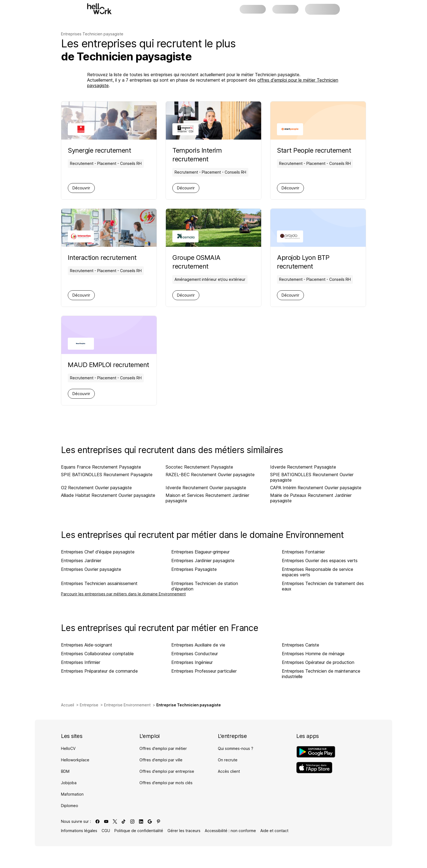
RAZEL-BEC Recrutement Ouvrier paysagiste (210, 475)
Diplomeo (70, 806)
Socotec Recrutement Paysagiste (199, 467)
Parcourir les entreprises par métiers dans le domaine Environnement (123, 594)
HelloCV (68, 748)
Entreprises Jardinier (81, 561)
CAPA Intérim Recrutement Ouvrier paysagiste (316, 488)
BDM (65, 771)
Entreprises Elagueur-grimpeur (200, 552)
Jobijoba (69, 783)
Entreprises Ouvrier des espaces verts (320, 561)
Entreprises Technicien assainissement (99, 583)
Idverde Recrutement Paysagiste (303, 467)
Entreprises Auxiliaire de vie (198, 645)
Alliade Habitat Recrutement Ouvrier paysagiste (108, 495)
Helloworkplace (75, 760)
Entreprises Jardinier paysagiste (203, 561)
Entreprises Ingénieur (192, 662)
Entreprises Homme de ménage (313, 654)
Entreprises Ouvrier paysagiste (91, 569)
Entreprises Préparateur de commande (99, 671)
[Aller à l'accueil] (99, 9)
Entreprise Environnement (127, 705)
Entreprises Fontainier (303, 552)
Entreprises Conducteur (195, 654)
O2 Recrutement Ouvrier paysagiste (96, 488)
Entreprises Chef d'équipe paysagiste (98, 552)
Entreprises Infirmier (81, 662)
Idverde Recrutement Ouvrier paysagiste (206, 488)
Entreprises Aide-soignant (87, 645)
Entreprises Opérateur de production (318, 662)
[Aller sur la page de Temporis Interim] (213, 155)
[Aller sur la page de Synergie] (106, 150)
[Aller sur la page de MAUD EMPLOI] (109, 365)
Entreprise (89, 705)
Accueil (68, 705)
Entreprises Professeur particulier (204, 671)
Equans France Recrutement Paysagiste (101, 467)
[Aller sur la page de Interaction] (106, 258)
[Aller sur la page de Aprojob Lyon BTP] (318, 262)
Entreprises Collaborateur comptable (97, 654)
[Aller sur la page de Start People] (315, 150)
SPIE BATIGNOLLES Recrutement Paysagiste (107, 475)
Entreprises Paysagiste (194, 569)
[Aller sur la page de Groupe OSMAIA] (213, 262)
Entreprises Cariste (301, 645)
